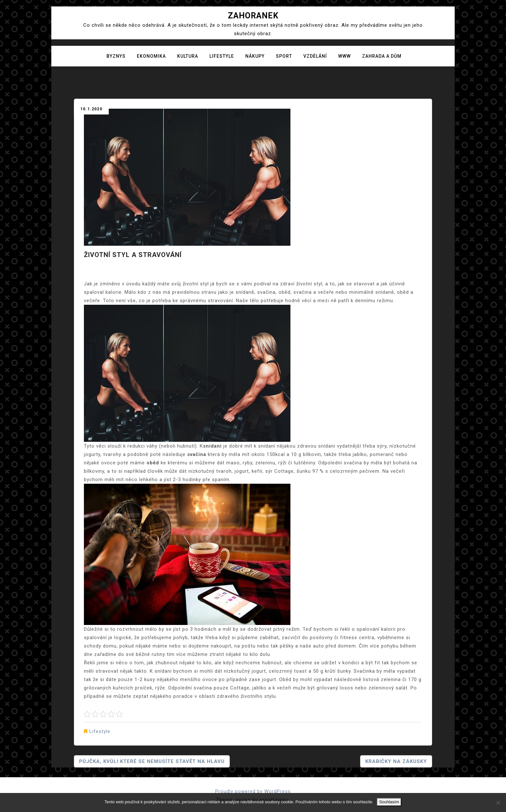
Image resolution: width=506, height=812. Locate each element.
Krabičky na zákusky (396, 761)
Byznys (116, 56)
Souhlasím (389, 802)
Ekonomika (151, 56)
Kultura (188, 56)
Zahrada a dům (382, 56)
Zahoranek (253, 16)
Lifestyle (222, 56)
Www (344, 56)
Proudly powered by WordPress (253, 791)
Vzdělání (315, 56)
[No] (498, 803)
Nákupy (255, 56)
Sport (284, 56)
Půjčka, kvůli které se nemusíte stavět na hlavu (152, 761)
